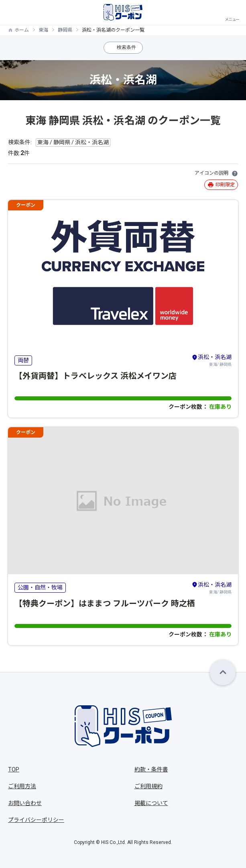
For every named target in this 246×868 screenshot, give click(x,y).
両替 (23, 360)
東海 (43, 30)
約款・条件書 (151, 769)
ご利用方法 (22, 786)
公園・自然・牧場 (40, 587)
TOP (14, 769)
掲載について (151, 803)
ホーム (22, 30)
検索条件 (126, 47)
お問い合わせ (25, 803)
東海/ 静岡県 (211, 360)
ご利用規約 (148, 786)
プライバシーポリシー (36, 820)
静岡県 (65, 30)
